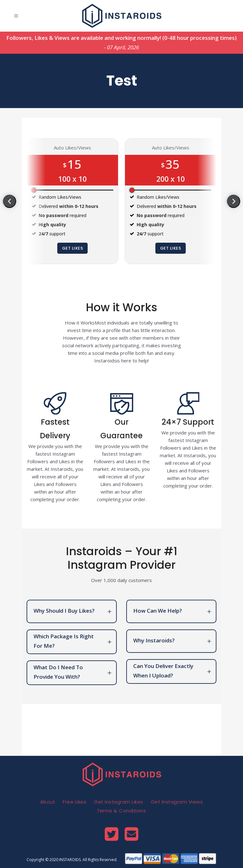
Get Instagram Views (177, 802)
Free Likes (75, 802)
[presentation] (9, 201)
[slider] (34, 190)
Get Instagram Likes (119, 802)
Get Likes (73, 248)
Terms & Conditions (121, 811)
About (48, 802)
